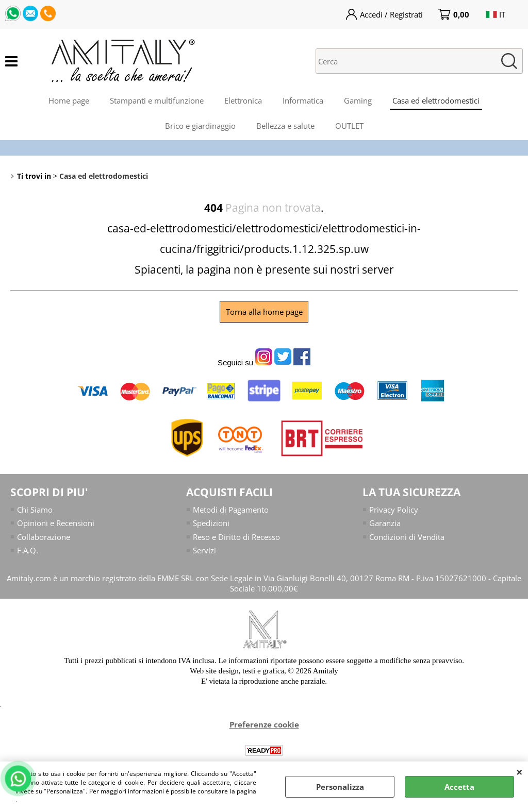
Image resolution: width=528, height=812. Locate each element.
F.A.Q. (28, 550)
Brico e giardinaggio (200, 126)
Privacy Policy (394, 510)
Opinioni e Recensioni (56, 523)
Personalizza (340, 787)
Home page (69, 100)
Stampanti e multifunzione (157, 100)
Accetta (459, 787)
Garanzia (385, 523)
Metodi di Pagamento (231, 510)
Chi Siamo (35, 510)
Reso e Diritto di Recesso (236, 537)
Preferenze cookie (264, 724)
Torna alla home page (264, 312)
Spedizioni (211, 523)
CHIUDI (519, 772)
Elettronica (243, 100)
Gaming (358, 100)
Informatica (303, 100)
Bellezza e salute (285, 126)
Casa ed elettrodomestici (436, 100)
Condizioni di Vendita (407, 537)
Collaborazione (44, 537)
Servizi (204, 550)
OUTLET (349, 126)
